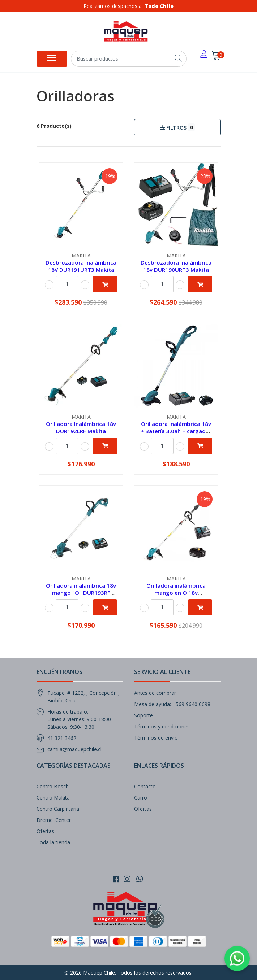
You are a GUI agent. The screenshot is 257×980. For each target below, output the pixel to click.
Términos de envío (156, 738)
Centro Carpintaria (58, 809)
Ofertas (45, 831)
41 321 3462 (62, 738)
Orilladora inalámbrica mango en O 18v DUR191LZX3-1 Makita (176, 593)
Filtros (177, 127)
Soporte (144, 715)
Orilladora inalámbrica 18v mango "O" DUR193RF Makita (81, 593)
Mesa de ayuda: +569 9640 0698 (172, 704)
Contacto (145, 786)
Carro (141, 798)
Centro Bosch (53, 786)
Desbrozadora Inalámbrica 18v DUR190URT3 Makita (176, 266)
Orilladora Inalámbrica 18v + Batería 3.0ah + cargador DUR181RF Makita (176, 431)
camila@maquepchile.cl (74, 749)
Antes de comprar (155, 693)
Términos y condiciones (162, 726)
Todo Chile (159, 6)
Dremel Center (54, 820)
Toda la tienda (53, 842)
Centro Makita (53, 798)
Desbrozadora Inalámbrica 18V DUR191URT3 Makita (81, 266)
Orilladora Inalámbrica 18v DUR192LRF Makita (81, 427)
